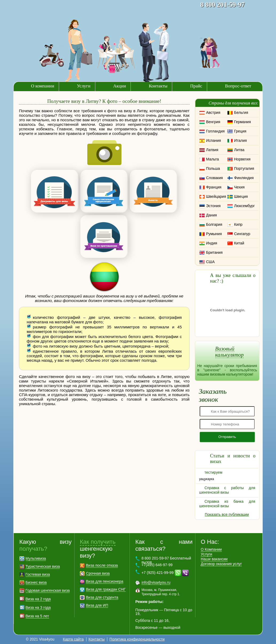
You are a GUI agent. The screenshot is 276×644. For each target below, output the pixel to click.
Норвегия (242, 159)
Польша (213, 168)
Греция (240, 131)
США (210, 262)
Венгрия (213, 122)
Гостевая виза (38, 574)
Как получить (98, 542)
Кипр (238, 224)
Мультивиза (36, 558)
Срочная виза (98, 573)
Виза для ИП (97, 605)
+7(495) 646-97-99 (157, 565)
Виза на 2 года (38, 599)
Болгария (214, 224)
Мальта (212, 159)
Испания (214, 140)
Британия (214, 252)
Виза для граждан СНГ (106, 589)
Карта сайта (73, 639)
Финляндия (244, 178)
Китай (239, 243)
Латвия (212, 150)
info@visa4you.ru (156, 582)
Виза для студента (102, 597)
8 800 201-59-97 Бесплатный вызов (166, 560)
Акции (120, 86)
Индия (212, 243)
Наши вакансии (214, 559)
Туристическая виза (43, 566)
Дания (211, 215)
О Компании (211, 549)
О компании (43, 86)
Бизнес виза (36, 582)
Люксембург (245, 206)
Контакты (158, 86)
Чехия (239, 187)
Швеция (241, 196)
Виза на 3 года (38, 607)
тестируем (213, 472)
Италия (240, 140)
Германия (243, 122)
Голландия (215, 131)
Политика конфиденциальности (137, 639)
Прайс (196, 86)
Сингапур (242, 234)
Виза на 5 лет (37, 616)
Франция (214, 187)
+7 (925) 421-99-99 (157, 573)
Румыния (214, 234)
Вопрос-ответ (238, 86)
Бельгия (241, 112)
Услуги (84, 86)
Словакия (214, 178)
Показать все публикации (227, 514)
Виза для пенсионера (105, 581)
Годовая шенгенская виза (48, 590)
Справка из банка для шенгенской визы (227, 504)
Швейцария (216, 196)
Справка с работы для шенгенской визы (227, 490)
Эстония (213, 206)
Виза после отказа (102, 565)
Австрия (213, 112)
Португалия (244, 168)
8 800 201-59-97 (222, 5)
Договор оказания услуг (221, 564)
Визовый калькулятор (229, 352)
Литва (239, 150)
